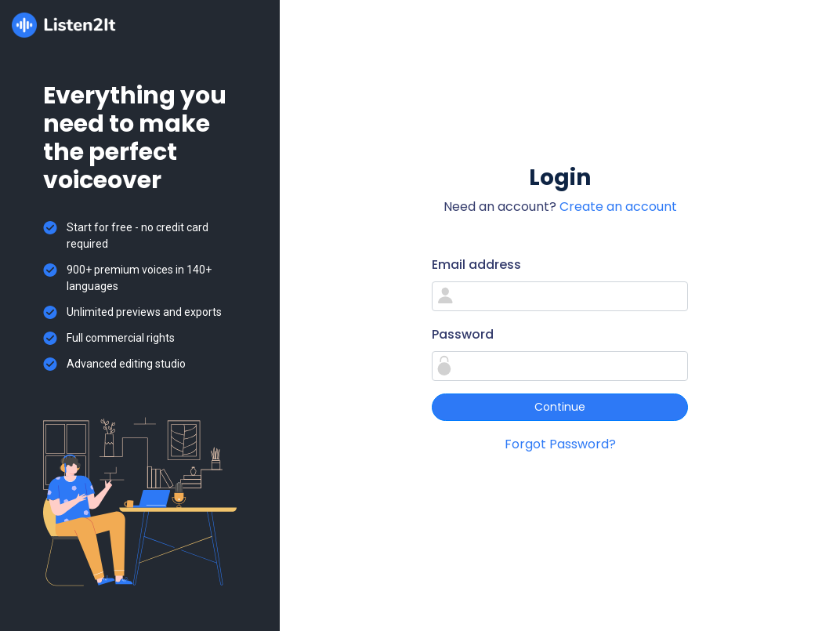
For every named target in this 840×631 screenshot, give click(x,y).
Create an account (618, 207)
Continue (560, 407)
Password (463, 334)
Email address (476, 265)
